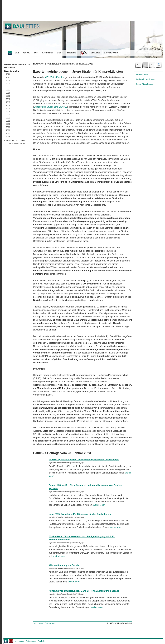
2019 (8, 96)
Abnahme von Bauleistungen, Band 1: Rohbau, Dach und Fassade (84, 591)
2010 (8, 124)
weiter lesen (99, 505)
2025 (8, 77)
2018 (8, 99)
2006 (8, 136)
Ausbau (26, 53)
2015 (8, 108)
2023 (8, 84)
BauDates (95, 53)
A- (152, 65)
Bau (17, 53)
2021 (8, 90)
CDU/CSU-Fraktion (55, 77)
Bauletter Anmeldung (144, 74)
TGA (36, 53)
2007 (8, 133)
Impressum (38, 623)
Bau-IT (60, 53)
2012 (8, 118)
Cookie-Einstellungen (144, 84)
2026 (8, 74)
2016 (8, 105)
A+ (138, 65)
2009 (8, 127)
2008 (8, 130)
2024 (8, 80)
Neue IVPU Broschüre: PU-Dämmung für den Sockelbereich (80, 514)
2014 (8, 112)
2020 (8, 93)
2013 (8, 115)
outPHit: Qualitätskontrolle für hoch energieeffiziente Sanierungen (84, 460)
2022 (8, 87)
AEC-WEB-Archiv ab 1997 (15, 144)
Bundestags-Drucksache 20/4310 (50, 107)
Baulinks (42, 641)
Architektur (48, 53)
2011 (8, 121)
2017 (8, 102)
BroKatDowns (111, 53)
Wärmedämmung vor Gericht (64, 565)
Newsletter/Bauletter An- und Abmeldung (17, 66)
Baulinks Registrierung (145, 79)
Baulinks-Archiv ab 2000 (15, 141)
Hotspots (72, 53)
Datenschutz (50, 623)
